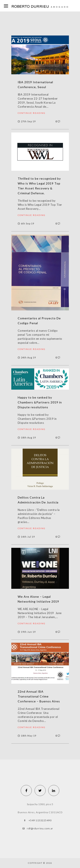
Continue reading (32, 113)
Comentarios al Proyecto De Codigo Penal (39, 321)
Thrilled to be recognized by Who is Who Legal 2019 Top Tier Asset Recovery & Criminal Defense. (39, 186)
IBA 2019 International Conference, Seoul (35, 85)
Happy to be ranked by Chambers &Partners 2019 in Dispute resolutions (40, 402)
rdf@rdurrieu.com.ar (40, 828)
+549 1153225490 (40, 820)
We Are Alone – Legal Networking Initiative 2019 (38, 599)
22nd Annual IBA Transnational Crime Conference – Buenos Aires (39, 696)
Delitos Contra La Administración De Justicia (38, 500)
